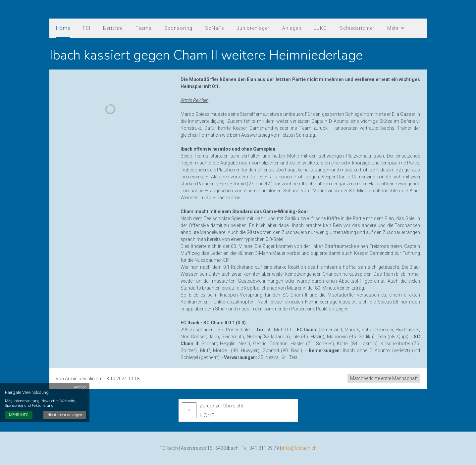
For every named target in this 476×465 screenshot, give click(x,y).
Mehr (395, 28)
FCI (87, 28)
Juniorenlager (253, 28)
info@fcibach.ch (299, 448)
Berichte (113, 28)
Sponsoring (178, 28)
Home (63, 28)
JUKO (320, 28)
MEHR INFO (19, 412)
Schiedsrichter (356, 28)
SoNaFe (214, 28)
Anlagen (291, 28)
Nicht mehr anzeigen (65, 412)
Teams (143, 28)
